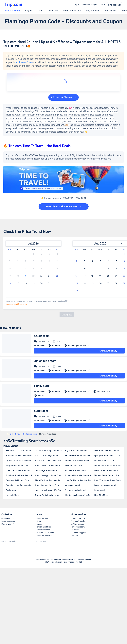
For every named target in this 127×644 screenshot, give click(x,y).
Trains (39, 11)
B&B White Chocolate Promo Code (20, 451)
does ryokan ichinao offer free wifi (50, 490)
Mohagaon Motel (72, 485)
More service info (8, 524)
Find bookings (114, 5)
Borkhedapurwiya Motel (75, 490)
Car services (53, 11)
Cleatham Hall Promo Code (17, 480)
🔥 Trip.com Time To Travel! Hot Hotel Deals (37, 146)
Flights (29, 11)
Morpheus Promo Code (104, 461)
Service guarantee (8, 521)
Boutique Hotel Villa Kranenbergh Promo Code (79, 475)
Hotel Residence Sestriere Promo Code (79, 480)
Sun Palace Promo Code (75, 470)
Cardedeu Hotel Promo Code (18, 485)
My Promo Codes (24, 62)
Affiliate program (78, 524)
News (38, 521)
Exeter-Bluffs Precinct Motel (48, 495)
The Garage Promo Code (46, 470)
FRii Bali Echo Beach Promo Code (79, 456)
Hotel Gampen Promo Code (47, 485)
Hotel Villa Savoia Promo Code (107, 480)
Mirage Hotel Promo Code (17, 465)
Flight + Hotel (93, 11)
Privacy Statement (43, 530)
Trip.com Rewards (78, 521)
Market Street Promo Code (106, 470)
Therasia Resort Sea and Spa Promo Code (109, 475)
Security (75, 535)
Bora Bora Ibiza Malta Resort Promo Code (20, 475)
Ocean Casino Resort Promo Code (20, 470)
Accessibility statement (45, 533)
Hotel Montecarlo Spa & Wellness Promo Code (20, 456)
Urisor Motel (99, 490)
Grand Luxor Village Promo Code (49, 456)
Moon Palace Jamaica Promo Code (79, 461)
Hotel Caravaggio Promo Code (48, 475)
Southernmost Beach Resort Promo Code (109, 465)
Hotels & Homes (13, 11)
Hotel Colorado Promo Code (47, 465)
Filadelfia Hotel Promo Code (47, 480)
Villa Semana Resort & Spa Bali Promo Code (79, 495)
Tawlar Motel (11, 490)
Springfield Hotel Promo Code (107, 456)
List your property (78, 527)
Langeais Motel (12, 495)
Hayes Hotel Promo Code (76, 451)
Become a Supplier (79, 533)
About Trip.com (42, 518)
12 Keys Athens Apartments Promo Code (50, 451)
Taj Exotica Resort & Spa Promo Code (20, 461)
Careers (39, 524)
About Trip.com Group (45, 535)
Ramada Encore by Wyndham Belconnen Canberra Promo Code (50, 461)
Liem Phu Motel (101, 495)
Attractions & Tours (72, 11)
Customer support (90, 5)
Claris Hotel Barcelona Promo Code (109, 451)
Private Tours (111, 11)
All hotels (75, 530)
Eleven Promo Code (73, 465)
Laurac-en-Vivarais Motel (105, 485)
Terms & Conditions (44, 527)
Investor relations (78, 518)
